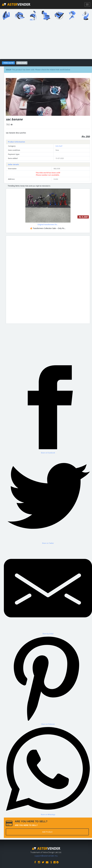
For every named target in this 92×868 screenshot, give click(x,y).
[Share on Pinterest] (48, 680)
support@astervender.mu (46, 856)
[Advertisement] (48, 280)
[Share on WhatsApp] (48, 770)
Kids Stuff (59, 146)
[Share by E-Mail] (48, 589)
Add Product (47, 832)
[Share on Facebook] (48, 409)
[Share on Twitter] (48, 499)
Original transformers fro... (48, 224)
